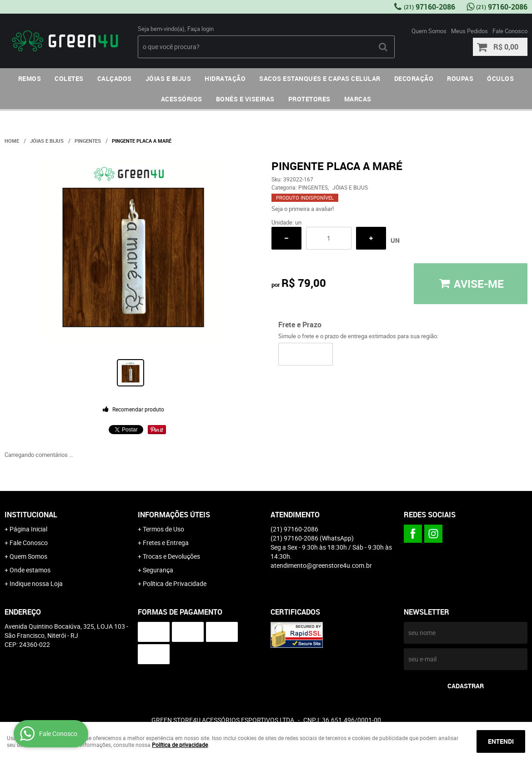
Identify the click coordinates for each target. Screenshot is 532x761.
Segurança (158, 570)
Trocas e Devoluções (171, 556)
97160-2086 (429, 7)
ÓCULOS (500, 78)
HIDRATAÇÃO (225, 78)
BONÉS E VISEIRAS (245, 99)
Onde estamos (30, 570)
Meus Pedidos (469, 31)
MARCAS (358, 99)
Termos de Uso (163, 529)
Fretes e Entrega (166, 543)
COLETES (69, 78)
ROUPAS (460, 78)
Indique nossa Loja (36, 583)
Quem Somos (429, 31)
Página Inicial (28, 529)
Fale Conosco (510, 31)
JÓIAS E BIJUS (168, 78)
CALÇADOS (115, 78)
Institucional (31, 515)
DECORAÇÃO (414, 78)
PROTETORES (309, 99)
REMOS (30, 78)
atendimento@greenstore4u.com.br (321, 565)
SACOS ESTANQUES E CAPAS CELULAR (320, 78)
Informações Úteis (174, 515)
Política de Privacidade (175, 583)
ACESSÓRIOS (182, 99)
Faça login (201, 29)
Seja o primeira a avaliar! (303, 209)
